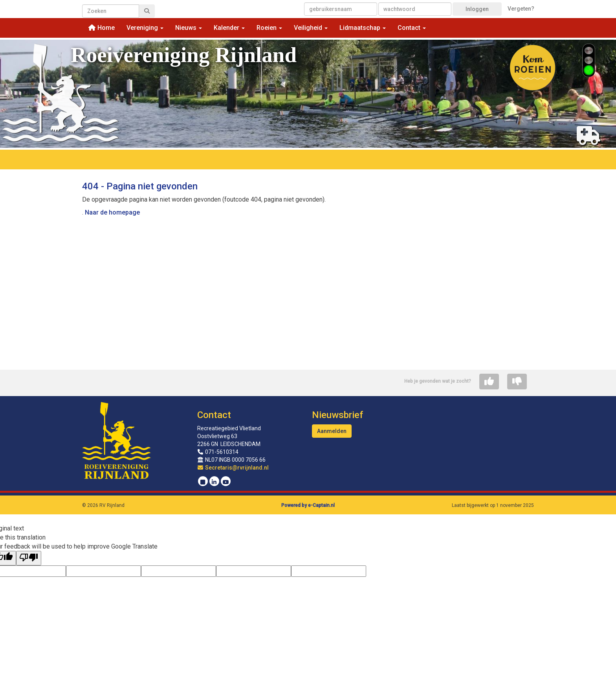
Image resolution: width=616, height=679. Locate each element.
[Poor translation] (29, 558)
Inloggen (477, 9)
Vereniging (145, 28)
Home (101, 28)
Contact (412, 28)
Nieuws (189, 28)
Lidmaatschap (363, 28)
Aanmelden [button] (332, 431)
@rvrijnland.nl (233, 468)
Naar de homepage (112, 212)
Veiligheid (311, 28)
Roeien (269, 28)
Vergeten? (521, 9)
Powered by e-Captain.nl (308, 505)
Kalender (229, 28)
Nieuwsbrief (337, 415)
